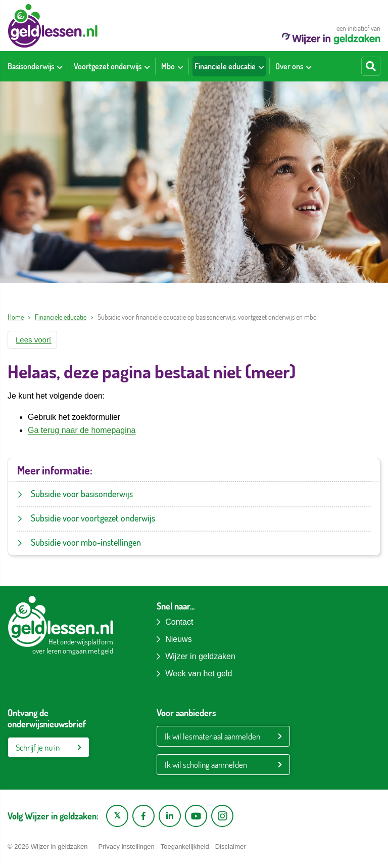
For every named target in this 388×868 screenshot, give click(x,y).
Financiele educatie (61, 317)
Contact (179, 622)
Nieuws (178, 639)
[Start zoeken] (371, 66)
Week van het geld (199, 674)
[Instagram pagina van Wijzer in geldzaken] (222, 816)
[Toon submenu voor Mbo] (180, 66)
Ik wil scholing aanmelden (206, 765)
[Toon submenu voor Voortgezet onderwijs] (147, 66)
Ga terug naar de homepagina (82, 430)
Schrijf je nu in (38, 747)
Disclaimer (231, 847)
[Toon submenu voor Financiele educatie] (261, 66)
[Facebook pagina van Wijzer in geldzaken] (143, 816)
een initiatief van (331, 34)
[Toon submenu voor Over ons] (309, 66)
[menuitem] (35, 66)
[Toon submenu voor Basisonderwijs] (60, 66)
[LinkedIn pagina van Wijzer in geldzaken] (170, 816)
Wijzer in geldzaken (200, 656)
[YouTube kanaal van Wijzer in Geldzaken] (196, 816)
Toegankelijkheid (185, 847)
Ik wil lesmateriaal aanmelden (212, 736)
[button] (32, 340)
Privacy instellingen (126, 847)
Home (16, 317)
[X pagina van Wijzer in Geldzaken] (117, 816)
